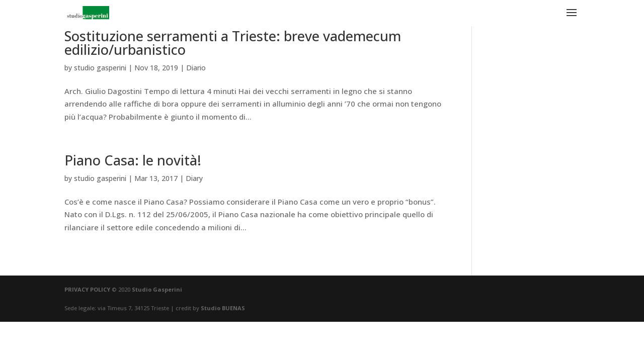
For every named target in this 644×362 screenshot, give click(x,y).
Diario (196, 68)
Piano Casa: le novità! (133, 160)
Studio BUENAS (223, 308)
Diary (194, 178)
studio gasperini (100, 68)
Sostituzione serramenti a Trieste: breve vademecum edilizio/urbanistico (233, 43)
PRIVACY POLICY (87, 289)
